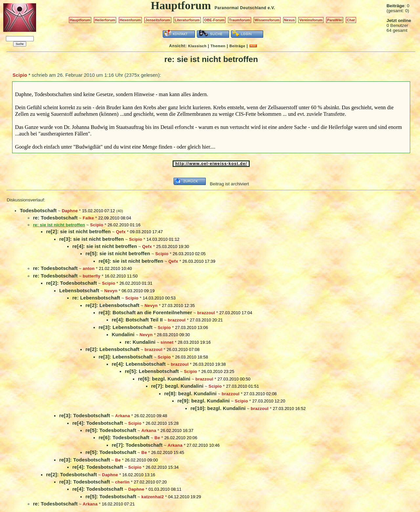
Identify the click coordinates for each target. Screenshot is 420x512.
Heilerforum (105, 20)
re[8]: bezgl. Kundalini (190, 393)
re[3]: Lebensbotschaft (125, 327)
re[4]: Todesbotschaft (98, 423)
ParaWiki (335, 20)
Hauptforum (80, 20)
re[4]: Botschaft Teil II (137, 320)
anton (89, 268)
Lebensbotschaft (79, 290)
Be (157, 438)
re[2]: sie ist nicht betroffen (78, 231)
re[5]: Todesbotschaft (111, 430)
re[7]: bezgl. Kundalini (177, 386)
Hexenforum (130, 20)
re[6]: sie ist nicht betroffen (131, 261)
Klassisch (197, 46)
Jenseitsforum (158, 20)
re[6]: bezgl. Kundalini (164, 379)
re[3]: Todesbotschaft (84, 415)
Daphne (70, 211)
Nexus (290, 20)
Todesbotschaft (38, 210)
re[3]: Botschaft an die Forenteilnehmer (145, 312)
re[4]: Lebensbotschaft (138, 364)
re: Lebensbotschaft (96, 298)
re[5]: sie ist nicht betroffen (118, 253)
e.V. (271, 8)
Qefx (121, 232)
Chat (351, 20)
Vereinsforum (311, 20)
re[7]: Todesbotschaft (137, 445)
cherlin (122, 482)
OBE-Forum (214, 20)
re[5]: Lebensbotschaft (152, 371)
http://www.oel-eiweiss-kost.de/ (211, 164)
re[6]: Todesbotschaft (124, 437)
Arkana (123, 416)
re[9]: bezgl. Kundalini (203, 401)
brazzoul (206, 313)
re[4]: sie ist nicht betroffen (105, 246)
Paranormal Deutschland (241, 8)
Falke (88, 218)
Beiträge (237, 46)
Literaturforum (187, 20)
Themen (218, 46)
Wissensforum (267, 20)
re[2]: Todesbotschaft (71, 283)
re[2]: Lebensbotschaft (112, 305)
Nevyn (111, 291)
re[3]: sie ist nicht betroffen (91, 239)
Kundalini (123, 334)
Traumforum (240, 20)
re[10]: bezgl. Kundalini (218, 408)
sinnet (167, 342)
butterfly (92, 276)
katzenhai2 (153, 497)
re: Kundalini (140, 342)
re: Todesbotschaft (55, 218)
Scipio (20, 75)
